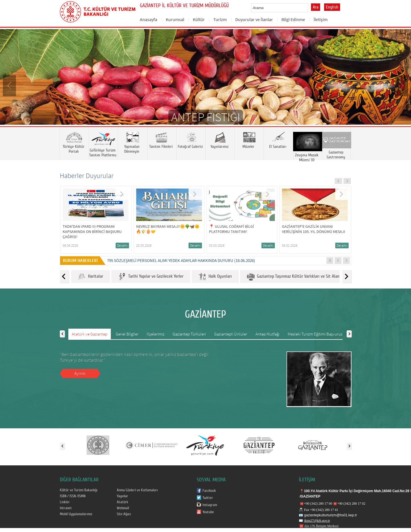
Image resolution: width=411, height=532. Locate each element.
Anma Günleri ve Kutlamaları (137, 490)
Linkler (65, 502)
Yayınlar (122, 496)
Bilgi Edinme (293, 19)
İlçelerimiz (156, 334)
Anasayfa (149, 19)
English (332, 7)
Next (401, 85)
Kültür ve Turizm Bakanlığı (79, 490)
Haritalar (91, 277)
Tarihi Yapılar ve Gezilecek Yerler (151, 277)
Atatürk (122, 502)
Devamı (122, 245)
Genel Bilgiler (127, 334)
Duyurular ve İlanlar (254, 19)
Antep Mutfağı (267, 334)
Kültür (199, 19)
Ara (316, 7)
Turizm (220, 19)
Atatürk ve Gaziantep (90, 334)
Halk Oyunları (215, 277)
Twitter (208, 498)
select (310, 8)
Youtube (208, 512)
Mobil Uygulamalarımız (76, 514)
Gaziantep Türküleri (189, 334)
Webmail (123, 508)
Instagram (210, 505)
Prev (10, 85)
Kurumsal (175, 19)
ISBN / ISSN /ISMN (73, 496)
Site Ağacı (124, 514)
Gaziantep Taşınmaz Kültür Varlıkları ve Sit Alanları (296, 277)
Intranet (66, 508)
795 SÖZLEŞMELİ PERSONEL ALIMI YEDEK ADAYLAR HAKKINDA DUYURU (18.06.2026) (181, 260)
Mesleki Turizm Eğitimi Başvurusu (316, 334)
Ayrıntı (80, 373)
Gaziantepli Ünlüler (231, 334)
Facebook (209, 491)
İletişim (321, 19)
